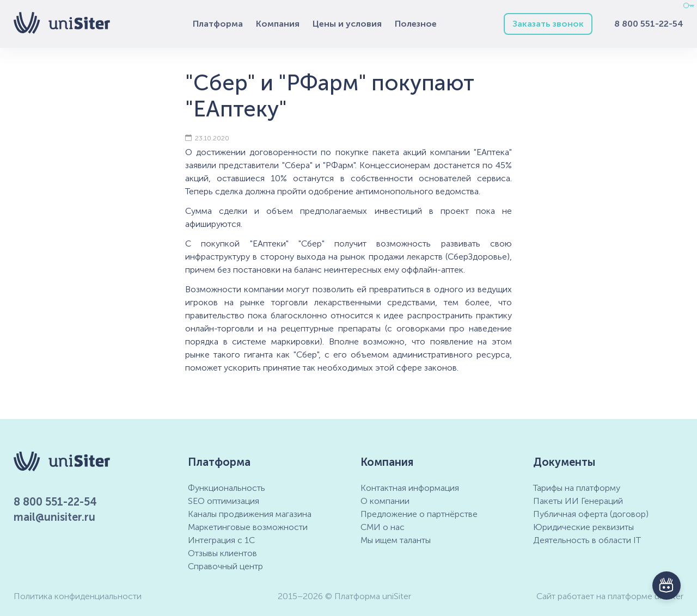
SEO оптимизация (224, 501)
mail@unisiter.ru (54, 517)
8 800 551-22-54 (649, 24)
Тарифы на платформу (577, 488)
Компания (278, 24)
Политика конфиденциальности (78, 596)
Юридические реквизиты (583, 527)
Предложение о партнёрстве (419, 514)
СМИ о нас (383, 527)
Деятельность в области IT (587, 540)
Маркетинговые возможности (248, 527)
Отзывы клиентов (222, 553)
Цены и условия (347, 24)
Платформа (218, 24)
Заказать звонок (548, 24)
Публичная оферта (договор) (591, 514)
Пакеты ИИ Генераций (578, 501)
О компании (385, 501)
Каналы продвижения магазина (250, 514)
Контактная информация (410, 488)
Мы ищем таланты (396, 540)
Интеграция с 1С (221, 540)
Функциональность (227, 488)
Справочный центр (225, 566)
